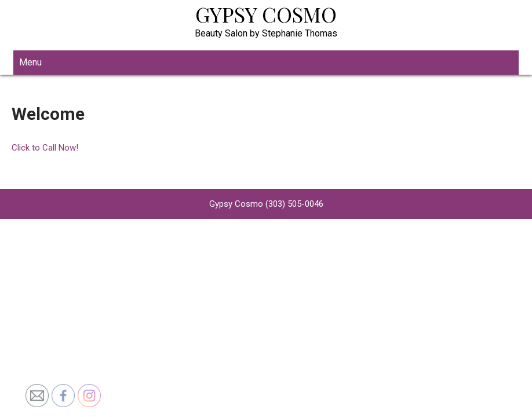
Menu (30, 62)
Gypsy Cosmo (266, 14)
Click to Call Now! (45, 148)
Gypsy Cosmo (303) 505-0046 (266, 204)
